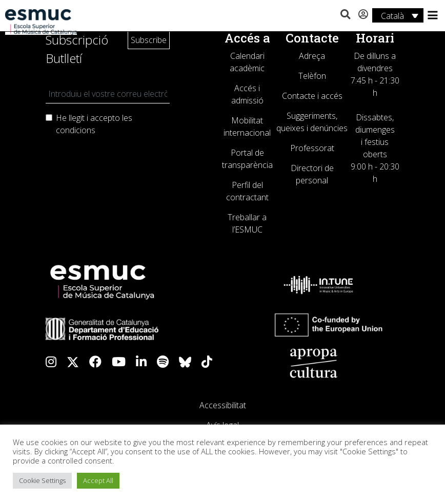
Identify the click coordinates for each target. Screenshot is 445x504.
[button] (345, 15)
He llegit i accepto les (94, 124)
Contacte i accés (312, 96)
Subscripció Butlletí (77, 49)
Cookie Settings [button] (42, 480)
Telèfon (312, 76)
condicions (76, 130)
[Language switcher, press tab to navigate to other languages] (398, 15)
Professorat (312, 148)
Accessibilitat (223, 405)
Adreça (312, 56)
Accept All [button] (98, 480)
